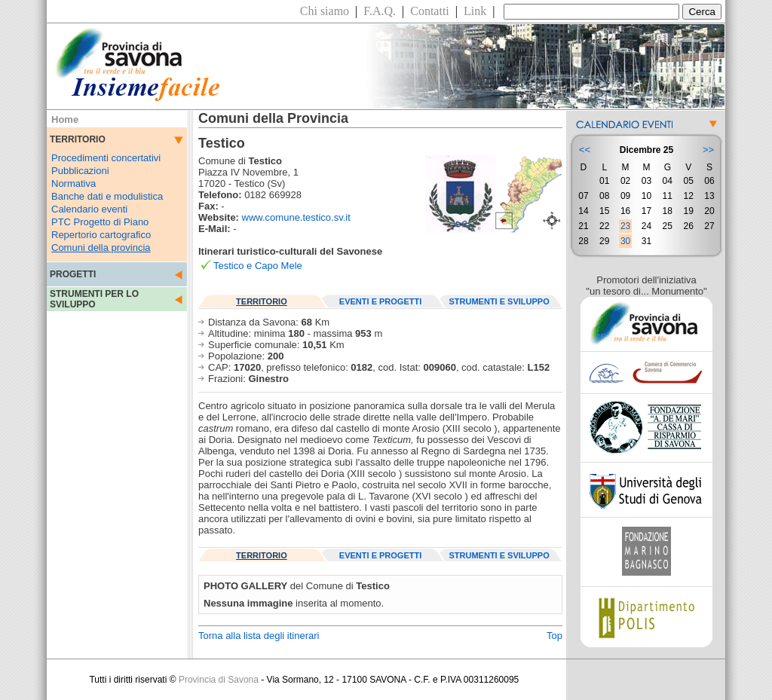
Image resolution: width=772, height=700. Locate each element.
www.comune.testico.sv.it (296, 217)
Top (554, 636)
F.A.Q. (380, 11)
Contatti (430, 11)
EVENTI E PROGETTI (380, 301)
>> (708, 150)
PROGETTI (73, 274)
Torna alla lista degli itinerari (259, 636)
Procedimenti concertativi (106, 158)
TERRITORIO (262, 301)
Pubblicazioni (80, 171)
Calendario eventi (89, 209)
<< (585, 150)
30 (625, 241)
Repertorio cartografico (101, 235)
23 (625, 226)
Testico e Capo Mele (258, 266)
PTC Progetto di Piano (100, 222)
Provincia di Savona (219, 680)
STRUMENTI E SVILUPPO (499, 301)
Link (475, 11)
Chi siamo (325, 11)
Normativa (74, 183)
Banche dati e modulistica (107, 196)
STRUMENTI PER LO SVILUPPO (94, 299)
